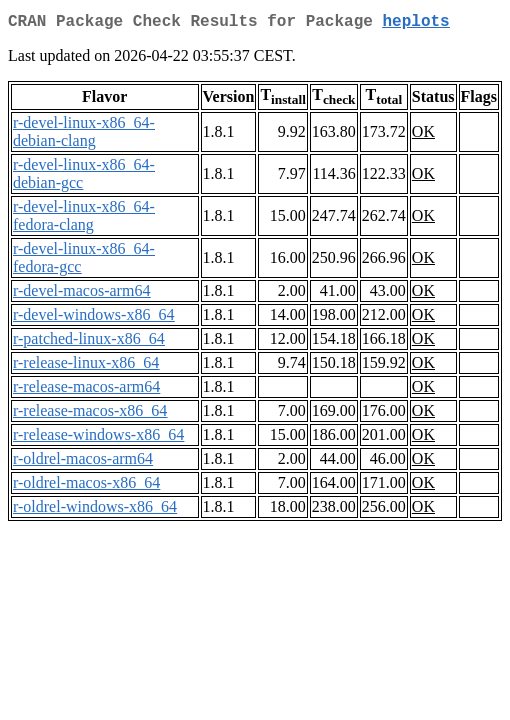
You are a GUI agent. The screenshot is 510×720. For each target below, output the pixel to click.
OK (423, 135)
